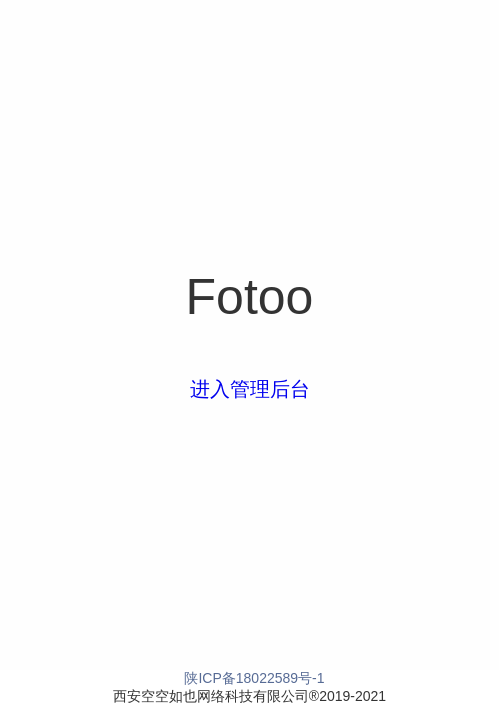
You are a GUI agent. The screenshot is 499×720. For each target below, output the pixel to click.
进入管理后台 (250, 389)
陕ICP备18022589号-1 (254, 678)
